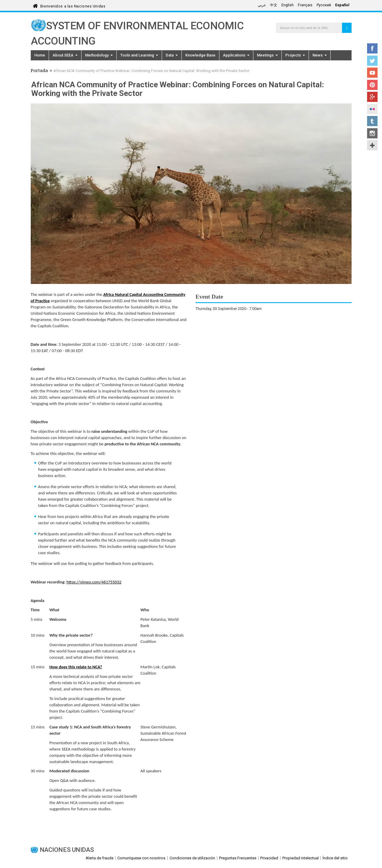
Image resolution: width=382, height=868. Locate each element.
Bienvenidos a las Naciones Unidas (73, 5)
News (320, 55)
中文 (274, 5)
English (288, 5)
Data (172, 55)
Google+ (372, 97)
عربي (262, 5)
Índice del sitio (335, 858)
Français (305, 5)
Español (342, 5)
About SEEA (65, 55)
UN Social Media (372, 145)
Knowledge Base (200, 55)
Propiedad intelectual (301, 858)
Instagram (372, 133)
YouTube (372, 73)
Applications (236, 55)
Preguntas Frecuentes (238, 858)
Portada (39, 71)
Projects (295, 55)
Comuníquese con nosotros (141, 858)
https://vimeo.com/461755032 (94, 582)
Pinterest (372, 85)
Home (40, 55)
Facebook (372, 48)
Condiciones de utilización (192, 858)
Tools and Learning (139, 55)
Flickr (372, 109)
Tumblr (372, 121)
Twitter (372, 61)
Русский (324, 5)
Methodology (99, 55)
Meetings (267, 55)
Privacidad (269, 858)
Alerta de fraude (100, 858)
